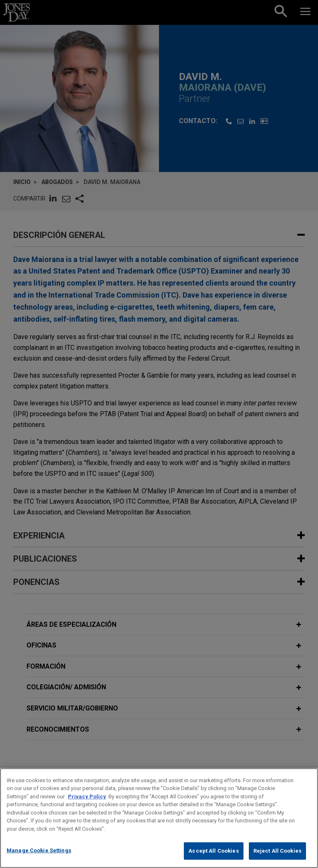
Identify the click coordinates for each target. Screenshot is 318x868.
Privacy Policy (87, 806)
